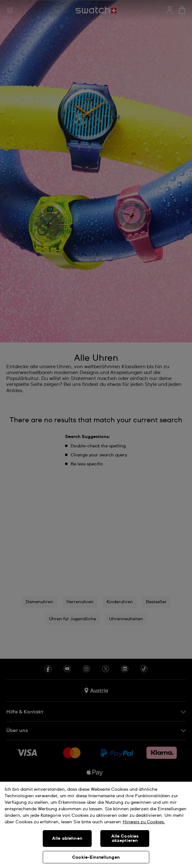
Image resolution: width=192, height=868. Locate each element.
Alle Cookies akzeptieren (125, 839)
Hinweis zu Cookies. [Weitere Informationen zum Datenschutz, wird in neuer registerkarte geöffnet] (144, 822)
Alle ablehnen (67, 839)
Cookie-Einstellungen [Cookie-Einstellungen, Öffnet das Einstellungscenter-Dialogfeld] (96, 857)
